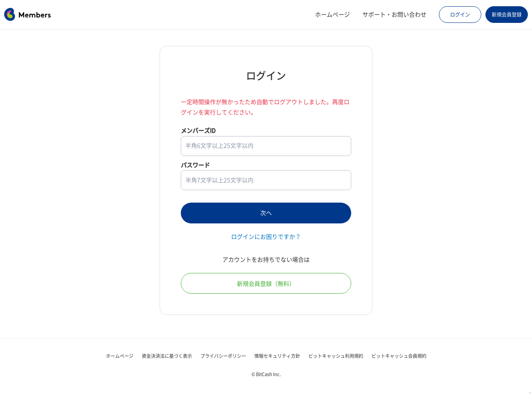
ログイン (460, 15)
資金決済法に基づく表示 (167, 356)
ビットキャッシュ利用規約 (336, 356)
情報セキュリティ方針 (277, 356)
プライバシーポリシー (223, 356)
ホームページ (332, 15)
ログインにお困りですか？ (266, 237)
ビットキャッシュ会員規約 (399, 356)
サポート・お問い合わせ (394, 15)
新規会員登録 (507, 15)
